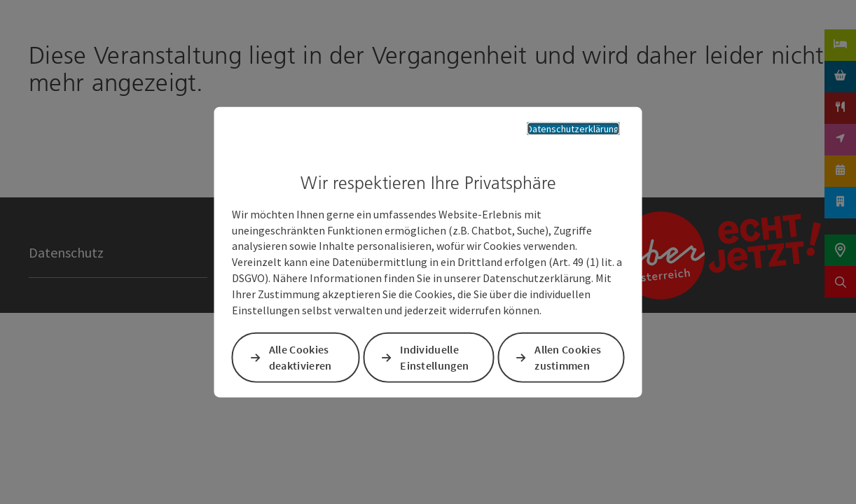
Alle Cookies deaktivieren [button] (303, 359)
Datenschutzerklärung (563, 127)
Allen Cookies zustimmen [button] (567, 359)
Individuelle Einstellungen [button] (436, 359)
